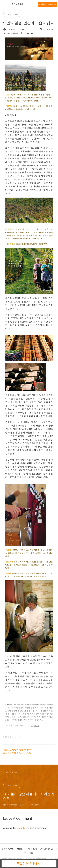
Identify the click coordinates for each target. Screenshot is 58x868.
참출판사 (21, 849)
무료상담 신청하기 (29, 864)
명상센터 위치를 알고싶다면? (17, 753)
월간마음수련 (17, 4)
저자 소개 (32, 849)
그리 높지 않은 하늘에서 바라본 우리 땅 (29, 796)
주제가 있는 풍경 (12, 14)
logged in (21, 828)
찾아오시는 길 (46, 849)
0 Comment (49, 29)
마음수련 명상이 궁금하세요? (17, 749)
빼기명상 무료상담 (47, 4)
